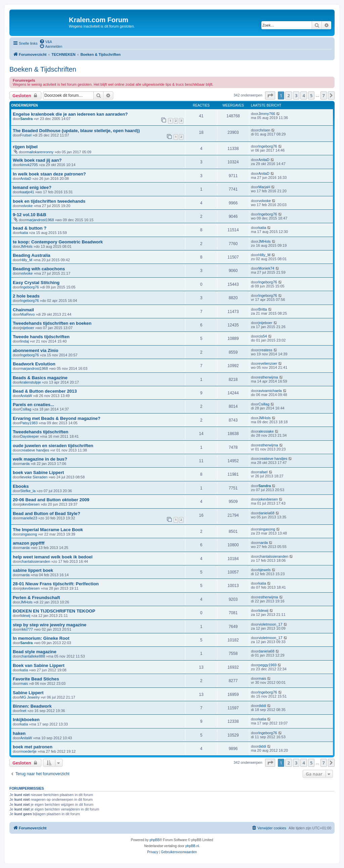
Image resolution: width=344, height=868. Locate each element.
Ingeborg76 (268, 146)
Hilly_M (26, 260)
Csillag (26, 409)
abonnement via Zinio (36, 350)
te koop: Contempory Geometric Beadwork (58, 242)
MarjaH (264, 187)
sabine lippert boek (33, 570)
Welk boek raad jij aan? (37, 160)
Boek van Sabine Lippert (39, 665)
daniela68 (266, 513)
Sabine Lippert (28, 693)
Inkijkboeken (26, 720)
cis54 (263, 336)
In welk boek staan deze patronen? (49, 174)
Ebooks (21, 486)
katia (24, 233)
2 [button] (288, 95)
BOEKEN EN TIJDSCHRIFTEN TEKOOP (54, 611)
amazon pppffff (29, 543)
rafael (263, 472)
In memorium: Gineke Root (41, 638)
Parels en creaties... (33, 405)
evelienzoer (268, 363)
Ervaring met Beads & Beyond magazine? (57, 418)
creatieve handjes (35, 450)
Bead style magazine (35, 652)
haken (19, 733)
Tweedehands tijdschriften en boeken (52, 323)
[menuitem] (46, 41)
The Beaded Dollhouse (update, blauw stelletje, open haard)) (76, 131)
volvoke (26, 206)
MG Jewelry (30, 697)
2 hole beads (26, 296)
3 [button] (296, 95)
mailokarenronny (40, 152)
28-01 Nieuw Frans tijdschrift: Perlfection (56, 584)
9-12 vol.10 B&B (30, 215)
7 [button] (324, 95)
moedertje (28, 751)
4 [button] (304, 95)
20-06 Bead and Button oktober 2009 (51, 500)
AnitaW (26, 396)
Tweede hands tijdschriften (41, 337)
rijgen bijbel (25, 147)
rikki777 (27, 629)
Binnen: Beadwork (32, 706)
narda (25, 464)
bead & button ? (30, 228)
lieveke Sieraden (34, 477)
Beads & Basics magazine (40, 378)
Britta (263, 309)
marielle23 (29, 518)
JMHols (26, 246)
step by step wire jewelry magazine (50, 625)
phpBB (155, 840)
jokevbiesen (30, 504)
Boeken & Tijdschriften (43, 69)
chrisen (264, 130)
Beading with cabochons (39, 269)
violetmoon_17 (270, 624)
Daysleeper (30, 436)
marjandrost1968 (40, 220)
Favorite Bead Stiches (36, 679)
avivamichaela (270, 391)
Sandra (26, 119)
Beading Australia (32, 255)
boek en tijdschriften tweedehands (49, 201)
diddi (262, 706)
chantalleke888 (33, 656)
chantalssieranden (35, 561)
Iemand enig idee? (32, 187)
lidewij (25, 616)
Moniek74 (266, 268)
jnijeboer (27, 328)
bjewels (265, 570)
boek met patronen (33, 747)
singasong (29, 534)
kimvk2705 (29, 165)
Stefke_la (28, 491)
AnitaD (264, 160)
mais (24, 683)
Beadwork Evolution (34, 364)
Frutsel (26, 135)
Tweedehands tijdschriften (40, 432)
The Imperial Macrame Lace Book (48, 530)
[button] (270, 95)
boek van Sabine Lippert (38, 472)
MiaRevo (27, 314)
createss (265, 350)
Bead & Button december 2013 (45, 391)
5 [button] (311, 95)
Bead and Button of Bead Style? (47, 514)
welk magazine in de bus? (40, 459)
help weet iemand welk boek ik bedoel (53, 557)
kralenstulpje (31, 382)
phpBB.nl (192, 846)
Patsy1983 (29, 423)
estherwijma (268, 377)
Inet (23, 711)
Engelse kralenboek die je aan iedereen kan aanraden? (70, 114)
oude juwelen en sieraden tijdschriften (53, 446)
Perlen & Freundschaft (36, 598)
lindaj (25, 341)
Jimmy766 (267, 114)
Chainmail (23, 310)
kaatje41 (27, 192)
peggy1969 (267, 665)
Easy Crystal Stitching (36, 283)
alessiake (266, 431)
